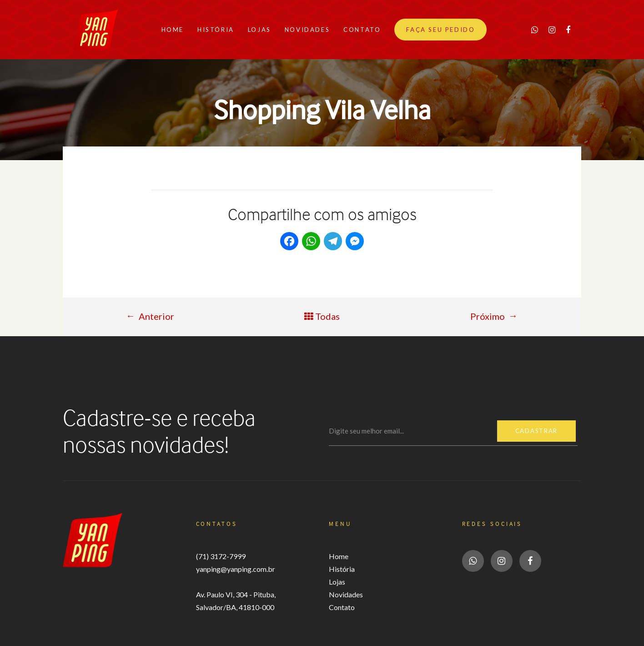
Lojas (337, 582)
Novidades (346, 594)
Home (339, 556)
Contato (342, 607)
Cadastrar (536, 431)
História (342, 569)
